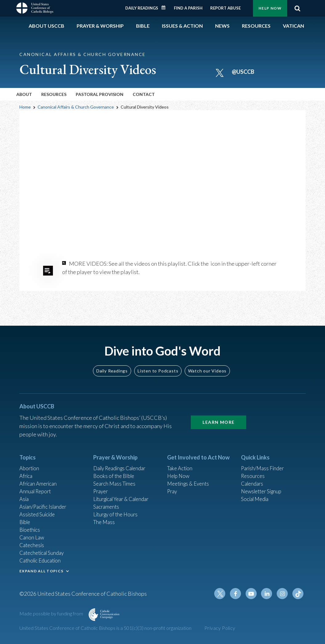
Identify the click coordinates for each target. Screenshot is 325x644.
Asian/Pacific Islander (45, 501)
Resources (254, 467)
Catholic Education (42, 559)
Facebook (239, 594)
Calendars (253, 476)
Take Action (181, 459)
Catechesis (33, 542)
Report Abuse (225, 8)
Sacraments (107, 501)
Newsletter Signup (263, 484)
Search (297, 8)
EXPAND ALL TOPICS (41, 569)
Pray (173, 484)
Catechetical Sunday (44, 551)
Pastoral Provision (100, 94)
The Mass (105, 517)
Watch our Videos (207, 361)
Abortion (30, 459)
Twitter (224, 594)
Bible (26, 517)
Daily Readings (142, 8)
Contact (144, 94)
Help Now (270, 8)
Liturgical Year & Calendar (125, 492)
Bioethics (31, 526)
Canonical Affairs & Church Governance (76, 107)
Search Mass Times (116, 476)
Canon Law (32, 534)
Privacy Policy (220, 628)
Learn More (219, 412)
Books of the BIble (115, 467)
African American (40, 476)
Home (25, 107)
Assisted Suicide (39, 509)
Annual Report (37, 484)
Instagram (283, 594)
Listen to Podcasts (158, 361)
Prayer (101, 484)
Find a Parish (188, 8)
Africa (27, 467)
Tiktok (298, 594)
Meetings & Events (190, 476)
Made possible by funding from (52, 614)
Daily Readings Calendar (166, 8)
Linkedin (269, 594)
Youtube (254, 594)
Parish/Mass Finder (264, 459)
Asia (25, 492)
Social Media (256, 492)
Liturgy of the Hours (117, 509)
